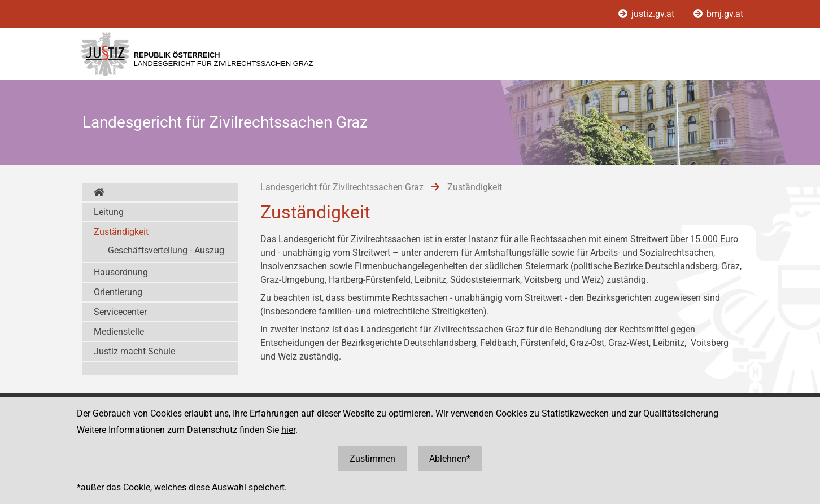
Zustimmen (372, 459)
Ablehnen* (450, 459)
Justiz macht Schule (134, 351)
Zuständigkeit (121, 232)
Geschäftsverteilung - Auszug (166, 250)
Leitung (109, 212)
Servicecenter (120, 312)
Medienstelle (119, 332)
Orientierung (118, 292)
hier (288, 430)
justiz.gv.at (647, 14)
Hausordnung (121, 272)
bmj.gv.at (718, 14)
